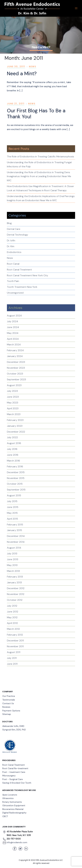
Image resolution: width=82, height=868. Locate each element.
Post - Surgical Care (13, 779)
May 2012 (12, 617)
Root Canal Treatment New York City (27, 275)
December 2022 (16, 432)
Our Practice (9, 696)
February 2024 (15, 350)
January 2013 (14, 582)
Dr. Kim (11, 246)
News (33, 66)
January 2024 (15, 356)
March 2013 (13, 571)
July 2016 (12, 449)
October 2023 (15, 374)
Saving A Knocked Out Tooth (17, 783)
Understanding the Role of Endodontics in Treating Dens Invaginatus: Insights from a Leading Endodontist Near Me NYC (39, 176)
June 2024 (13, 327)
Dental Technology (18, 235)
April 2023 (13, 408)
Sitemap (7, 714)
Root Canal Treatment (19, 270)
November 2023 (16, 368)
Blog (9, 223)
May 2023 (13, 403)
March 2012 (13, 629)
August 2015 (14, 495)
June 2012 (13, 612)
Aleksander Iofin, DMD (13, 726)
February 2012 (15, 635)
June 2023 (13, 397)
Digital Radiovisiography (14, 813)
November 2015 (16, 478)
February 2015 (15, 525)
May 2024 (13, 333)
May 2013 (12, 565)
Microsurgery (9, 776)
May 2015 (12, 513)
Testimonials (9, 700)
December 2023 (16, 362)
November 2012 (16, 594)
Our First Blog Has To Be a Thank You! (36, 114)
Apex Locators (10, 795)
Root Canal (13, 264)
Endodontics (14, 252)
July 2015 (12, 501)
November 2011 (15, 646)
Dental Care (14, 229)
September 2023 (16, 379)
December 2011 (15, 641)
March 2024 (14, 345)
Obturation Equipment (14, 805)
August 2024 (14, 316)
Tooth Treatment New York (22, 287)
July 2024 (13, 321)
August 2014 (14, 548)
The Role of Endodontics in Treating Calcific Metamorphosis (40, 157)
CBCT (5, 816)
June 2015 (13, 507)
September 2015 (16, 490)
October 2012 (15, 600)
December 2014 (16, 536)
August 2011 (14, 652)
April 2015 (12, 519)
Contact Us (8, 703)
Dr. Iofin (11, 240)
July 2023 (12, 391)
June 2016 (13, 455)
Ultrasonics (8, 798)
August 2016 (14, 443)
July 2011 (12, 658)
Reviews (6, 707)
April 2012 (12, 623)
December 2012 (16, 588)
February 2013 (15, 577)
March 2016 (13, 461)
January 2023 (15, 426)
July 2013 (12, 554)
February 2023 (15, 420)
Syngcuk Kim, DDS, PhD (14, 730)
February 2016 (15, 466)
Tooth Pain (13, 281)
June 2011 (12, 664)
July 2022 (12, 437)
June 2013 (13, 559)
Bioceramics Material (13, 809)
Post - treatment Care (14, 772)
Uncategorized (15, 293)
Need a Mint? (22, 74)
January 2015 (14, 530)
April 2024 (13, 339)
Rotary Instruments (12, 802)
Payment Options (11, 711)
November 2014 (16, 542)
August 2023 (14, 385)
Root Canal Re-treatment (15, 768)
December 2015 (16, 472)
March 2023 (14, 414)
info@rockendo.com (17, 842)
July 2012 (12, 606)
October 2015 (15, 484)
